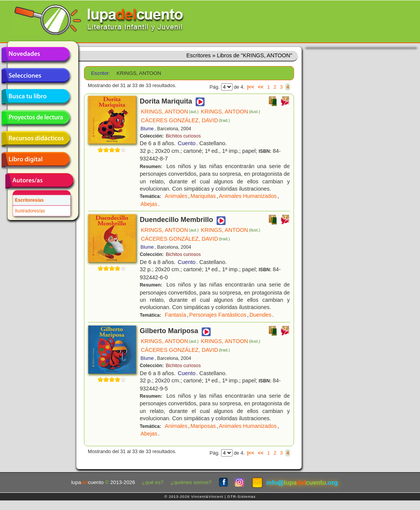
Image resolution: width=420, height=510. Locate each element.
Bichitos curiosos (183, 136)
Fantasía (176, 315)
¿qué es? (153, 482)
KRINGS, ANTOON (170, 112)
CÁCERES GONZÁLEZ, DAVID (185, 120)
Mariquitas (203, 196)
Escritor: (101, 73)
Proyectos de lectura (36, 118)
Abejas (149, 204)
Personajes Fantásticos (218, 315)
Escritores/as (29, 200)
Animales (176, 196)
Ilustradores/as (30, 211)
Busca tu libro (36, 97)
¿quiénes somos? (191, 482)
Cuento (187, 143)
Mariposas (203, 426)
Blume (147, 129)
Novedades (36, 55)
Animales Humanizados (248, 196)
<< (261, 87)
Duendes (260, 315)
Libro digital (36, 160)
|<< (251, 87)
